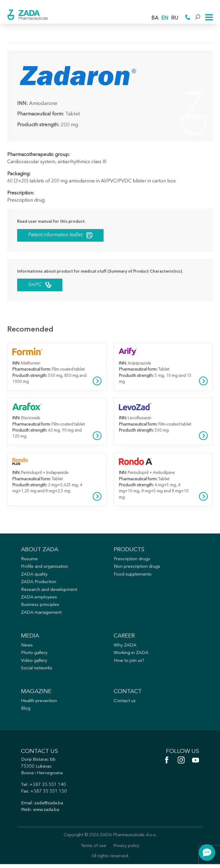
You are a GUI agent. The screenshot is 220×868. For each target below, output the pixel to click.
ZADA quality (35, 576)
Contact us (125, 704)
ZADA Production (39, 584)
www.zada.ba (47, 813)
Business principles (41, 607)
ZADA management (42, 614)
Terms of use (94, 850)
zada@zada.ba (49, 807)
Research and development (49, 591)
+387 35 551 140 (48, 788)
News (27, 648)
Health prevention (39, 704)
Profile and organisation (45, 568)
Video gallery (35, 663)
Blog (26, 712)
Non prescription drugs (137, 568)
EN (165, 18)
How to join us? (130, 663)
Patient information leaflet (61, 235)
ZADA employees (39, 599)
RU (175, 18)
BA (155, 18)
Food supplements (133, 576)
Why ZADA (125, 648)
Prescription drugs (132, 560)
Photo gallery (35, 655)
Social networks (37, 671)
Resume (29, 560)
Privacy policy (127, 850)
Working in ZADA (132, 655)
